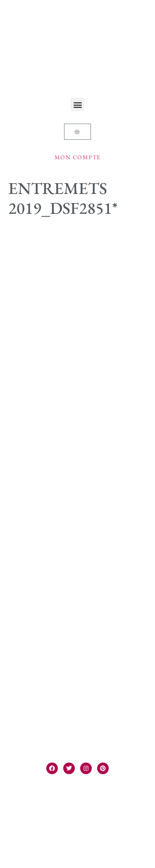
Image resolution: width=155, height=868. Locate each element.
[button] (77, 104)
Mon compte (78, 157)
